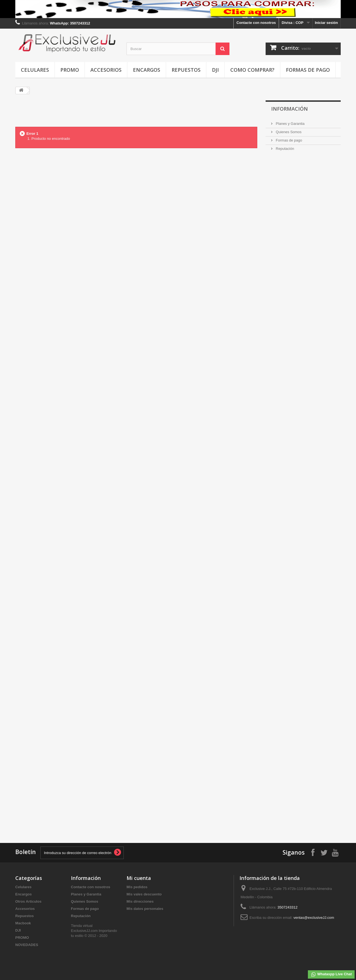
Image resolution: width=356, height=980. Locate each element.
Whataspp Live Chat (331, 974)
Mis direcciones (140, 901)
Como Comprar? (252, 70)
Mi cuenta (139, 878)
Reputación (284, 149)
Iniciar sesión (326, 23)
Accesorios (106, 70)
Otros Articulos (28, 901)
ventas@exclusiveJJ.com (314, 918)
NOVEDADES (27, 945)
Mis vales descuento (144, 894)
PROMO (70, 70)
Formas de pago (308, 70)
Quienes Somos (288, 132)
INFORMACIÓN (290, 109)
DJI (215, 70)
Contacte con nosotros (256, 23)
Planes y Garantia (290, 124)
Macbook (23, 923)
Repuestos (186, 70)
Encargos (147, 70)
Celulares (35, 70)
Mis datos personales (145, 909)
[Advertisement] (136, 113)
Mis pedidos (137, 887)
